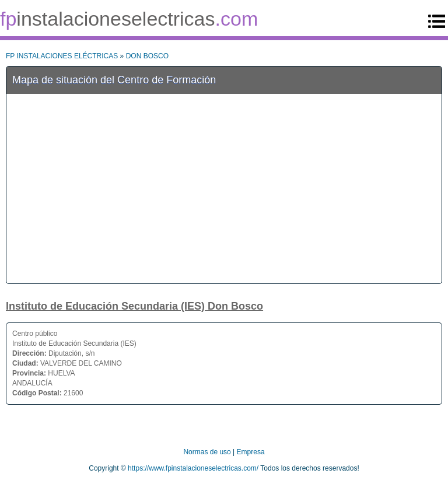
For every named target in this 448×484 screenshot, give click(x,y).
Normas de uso (207, 452)
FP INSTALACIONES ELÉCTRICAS (62, 56)
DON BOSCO (147, 56)
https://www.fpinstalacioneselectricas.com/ (193, 468)
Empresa (251, 452)
